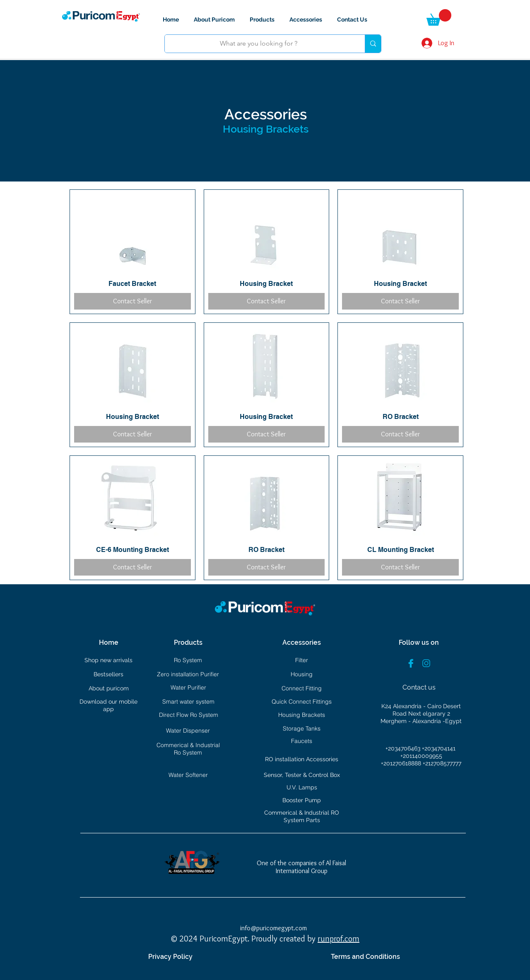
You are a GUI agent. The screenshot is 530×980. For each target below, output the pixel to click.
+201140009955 (421, 756)
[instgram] (426, 663)
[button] (439, 17)
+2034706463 (404, 748)
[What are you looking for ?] (259, 44)
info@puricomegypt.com (273, 928)
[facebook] (411, 663)
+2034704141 (439, 748)
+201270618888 (402, 763)
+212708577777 (442, 763)
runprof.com (338, 939)
